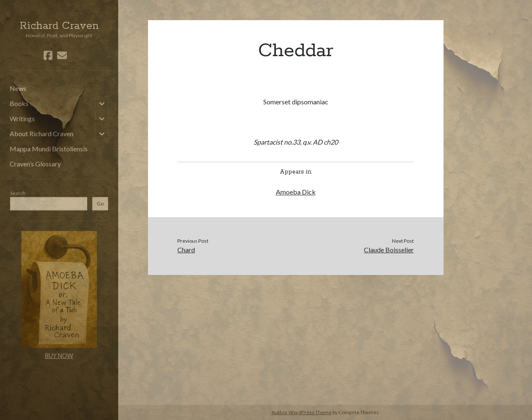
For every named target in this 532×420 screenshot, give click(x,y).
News (18, 88)
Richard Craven (59, 26)
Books (19, 103)
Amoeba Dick (296, 192)
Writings (22, 118)
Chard (186, 250)
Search (18, 193)
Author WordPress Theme (302, 412)
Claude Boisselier (389, 250)
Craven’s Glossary (35, 164)
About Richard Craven (42, 134)
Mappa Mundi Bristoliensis (49, 149)
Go (100, 204)
